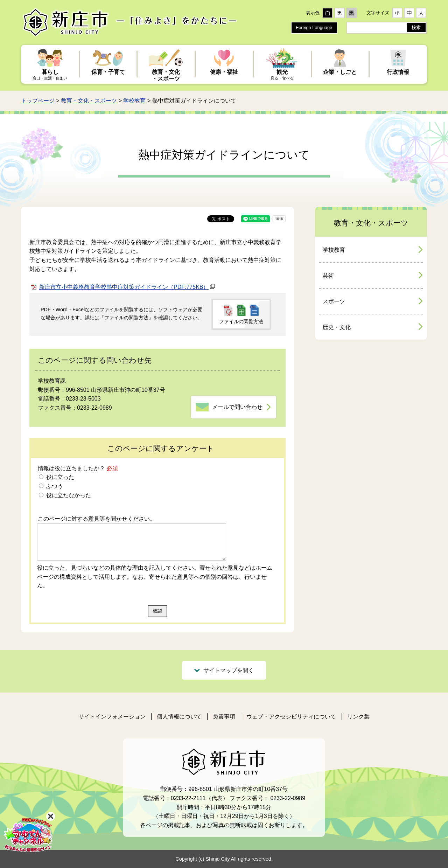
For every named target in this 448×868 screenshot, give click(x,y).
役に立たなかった (68, 495)
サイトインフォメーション (112, 717)
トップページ (38, 101)
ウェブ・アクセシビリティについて (291, 717)
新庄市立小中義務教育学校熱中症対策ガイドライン (124, 287)
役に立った (59, 477)
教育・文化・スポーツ (89, 101)
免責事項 (224, 717)
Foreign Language (314, 27)
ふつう (54, 486)
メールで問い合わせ (237, 407)
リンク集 (358, 717)
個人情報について (179, 717)
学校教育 (134, 101)
